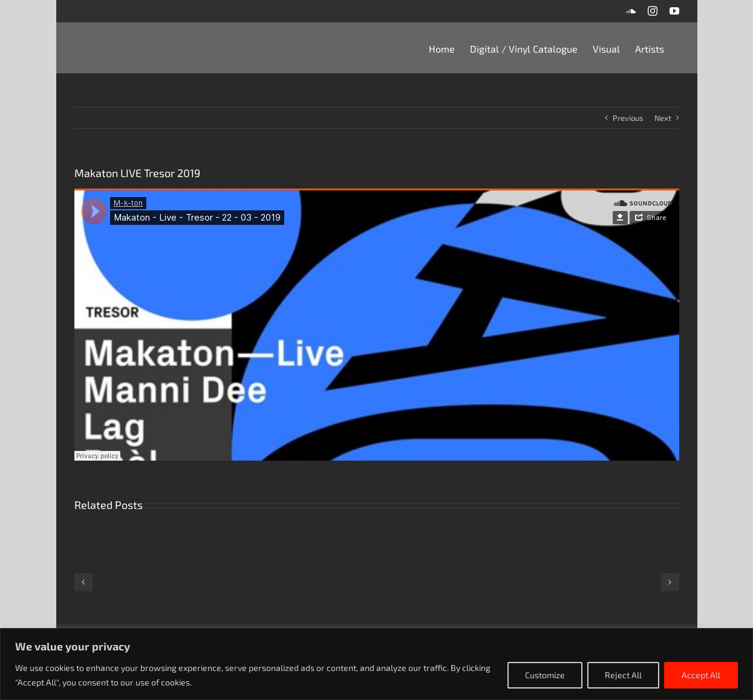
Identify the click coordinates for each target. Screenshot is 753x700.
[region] (376, 664)
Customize (545, 675)
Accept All (701, 675)
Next (663, 118)
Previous (628, 118)
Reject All (623, 675)
